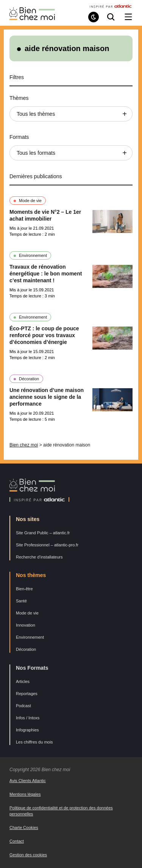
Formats (19, 137)
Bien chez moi (24, 445)
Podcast (23, 706)
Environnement (33, 255)
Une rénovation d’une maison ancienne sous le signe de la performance (47, 397)
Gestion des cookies (28, 855)
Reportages (27, 694)
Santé (21, 601)
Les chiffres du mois (34, 742)
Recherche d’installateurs (39, 557)
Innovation (26, 625)
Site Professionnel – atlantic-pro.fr (47, 545)
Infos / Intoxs (28, 718)
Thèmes (19, 98)
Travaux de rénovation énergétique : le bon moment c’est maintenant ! (46, 274)
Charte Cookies (24, 828)
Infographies (27, 730)
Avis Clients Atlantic (28, 781)
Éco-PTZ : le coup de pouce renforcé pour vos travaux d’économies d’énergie (44, 335)
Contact (17, 841)
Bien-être (24, 589)
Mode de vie (30, 201)
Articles (23, 681)
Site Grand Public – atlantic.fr (43, 533)
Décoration (29, 379)
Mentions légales (25, 794)
